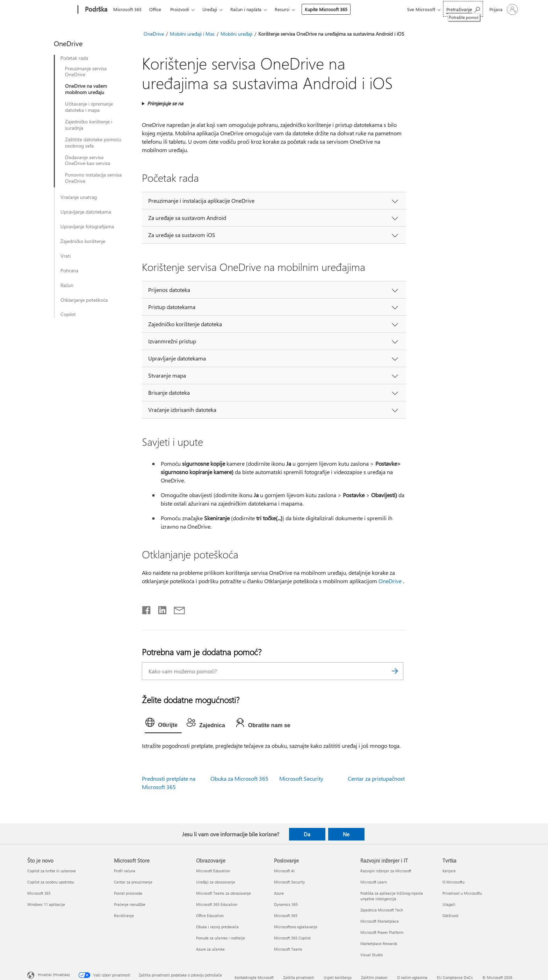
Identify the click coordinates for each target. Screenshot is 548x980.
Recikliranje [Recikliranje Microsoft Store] (124, 915)
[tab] (163, 724)
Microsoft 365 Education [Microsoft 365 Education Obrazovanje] (217, 904)
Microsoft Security (301, 778)
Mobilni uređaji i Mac (192, 34)
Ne (346, 834)
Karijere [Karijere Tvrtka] (449, 871)
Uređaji (210, 9)
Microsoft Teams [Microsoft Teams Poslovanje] (288, 949)
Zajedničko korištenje (83, 241)
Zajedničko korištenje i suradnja (89, 125)
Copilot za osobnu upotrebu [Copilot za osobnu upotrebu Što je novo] (51, 882)
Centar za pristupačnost (376, 778)
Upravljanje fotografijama (87, 227)
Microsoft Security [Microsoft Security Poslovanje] (289, 882)
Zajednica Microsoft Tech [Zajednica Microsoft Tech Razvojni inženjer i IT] (382, 910)
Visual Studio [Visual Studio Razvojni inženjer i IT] (372, 955)
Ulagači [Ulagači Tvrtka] (449, 904)
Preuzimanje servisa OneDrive (86, 72)
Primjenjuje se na (165, 103)
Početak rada (74, 58)
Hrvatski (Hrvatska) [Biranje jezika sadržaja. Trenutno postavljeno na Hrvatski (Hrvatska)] (54, 975)
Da (307, 834)
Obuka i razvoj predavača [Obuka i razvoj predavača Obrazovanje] (217, 927)
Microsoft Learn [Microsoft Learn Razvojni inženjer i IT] (374, 882)
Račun (67, 285)
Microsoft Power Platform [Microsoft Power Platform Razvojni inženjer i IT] (382, 932)
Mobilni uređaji (236, 34)
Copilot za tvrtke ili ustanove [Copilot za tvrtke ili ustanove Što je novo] (52, 871)
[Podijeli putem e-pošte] (176, 609)
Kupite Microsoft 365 (326, 9)
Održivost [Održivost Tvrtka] (450, 915)
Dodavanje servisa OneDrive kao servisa (88, 160)
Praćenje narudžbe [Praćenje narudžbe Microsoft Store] (130, 904)
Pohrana (69, 271)
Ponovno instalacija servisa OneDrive (93, 178)
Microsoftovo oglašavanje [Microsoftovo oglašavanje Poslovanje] (296, 927)
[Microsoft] (51, 10)
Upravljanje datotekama (86, 212)
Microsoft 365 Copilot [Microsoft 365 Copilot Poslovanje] (292, 938)
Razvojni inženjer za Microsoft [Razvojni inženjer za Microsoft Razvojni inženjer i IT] (386, 871)
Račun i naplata (246, 9)
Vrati (66, 256)
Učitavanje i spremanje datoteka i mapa (89, 107)
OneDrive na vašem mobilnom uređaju (86, 89)
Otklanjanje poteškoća (84, 300)
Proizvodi (180, 9)
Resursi (282, 9)
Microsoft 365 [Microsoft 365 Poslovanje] (286, 915)
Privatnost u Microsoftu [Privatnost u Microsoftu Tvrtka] (462, 893)
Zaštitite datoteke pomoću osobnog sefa (93, 143)
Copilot (68, 314)
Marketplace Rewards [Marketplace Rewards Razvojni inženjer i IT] (379, 943)
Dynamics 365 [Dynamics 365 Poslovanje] (286, 904)
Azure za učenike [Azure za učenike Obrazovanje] (210, 949)
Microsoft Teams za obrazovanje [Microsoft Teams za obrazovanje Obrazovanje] (223, 893)
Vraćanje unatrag (79, 197)
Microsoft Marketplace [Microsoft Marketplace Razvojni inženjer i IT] (380, 921)
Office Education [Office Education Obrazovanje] (210, 915)
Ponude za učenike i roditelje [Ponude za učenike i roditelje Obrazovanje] (221, 938)
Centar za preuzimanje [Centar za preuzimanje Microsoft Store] (133, 882)
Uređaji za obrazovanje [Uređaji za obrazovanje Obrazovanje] (216, 882)
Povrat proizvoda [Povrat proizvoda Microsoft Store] (128, 893)
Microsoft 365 (127, 9)
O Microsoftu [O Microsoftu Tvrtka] (453, 882)
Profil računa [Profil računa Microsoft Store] (125, 871)
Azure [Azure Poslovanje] (279, 893)
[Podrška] (95, 10)
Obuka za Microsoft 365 (239, 778)
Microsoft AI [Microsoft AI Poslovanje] (284, 871)
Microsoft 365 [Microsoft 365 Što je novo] (39, 893)
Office (155, 9)
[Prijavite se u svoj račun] (503, 9)
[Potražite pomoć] (463, 9)
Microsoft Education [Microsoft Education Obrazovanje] (213, 871)
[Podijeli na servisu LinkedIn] (160, 609)
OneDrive (154, 34)
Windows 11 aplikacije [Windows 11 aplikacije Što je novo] (46, 904)
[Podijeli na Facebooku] (147, 609)
